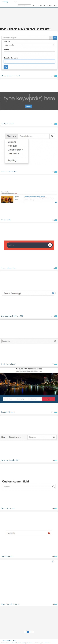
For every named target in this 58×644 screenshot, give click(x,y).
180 (53, 220)
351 (53, 76)
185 (53, 172)
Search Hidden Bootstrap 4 (10, 604)
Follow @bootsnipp (7, 641)
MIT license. (48, 643)
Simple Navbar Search (8, 364)
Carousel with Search (8, 412)
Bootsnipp (5, 2)
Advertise (32, 643)
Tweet (14, 641)
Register (49, 6)
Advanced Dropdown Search (11, 76)
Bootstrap (14, 1)
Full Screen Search (7, 124)
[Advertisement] (29, 14)
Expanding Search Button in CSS (12, 316)
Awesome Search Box (8, 268)
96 (53, 460)
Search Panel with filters (9, 172)
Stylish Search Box (7, 556)
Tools (34, 6)
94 (53, 508)
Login (55, 6)
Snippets (42, 6)
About (28, 643)
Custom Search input (8, 508)
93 (53, 556)
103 (53, 412)
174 (53, 268)
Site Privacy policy (22, 643)
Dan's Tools (15, 643)
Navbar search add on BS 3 (10, 460)
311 (53, 124)
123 (53, 364)
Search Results (6, 220)
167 (53, 316)
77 (53, 604)
